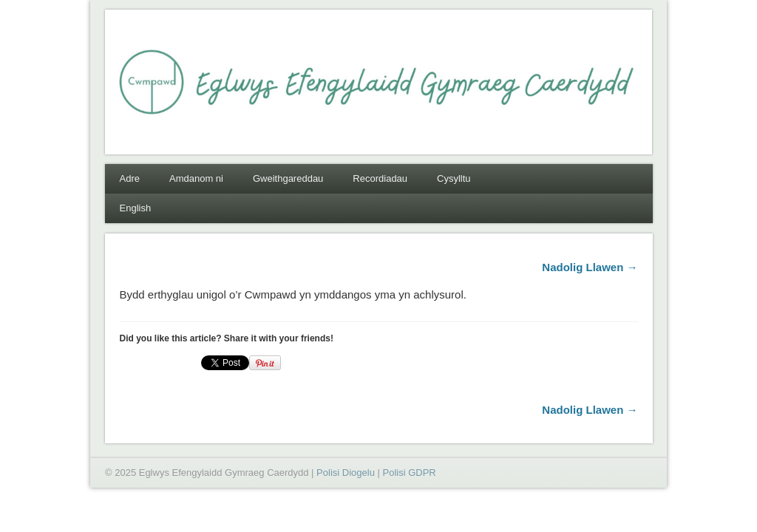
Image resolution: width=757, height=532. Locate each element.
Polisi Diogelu (346, 473)
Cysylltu (454, 178)
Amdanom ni (196, 178)
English (136, 208)
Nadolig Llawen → (590, 267)
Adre (130, 178)
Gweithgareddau (288, 178)
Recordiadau (380, 178)
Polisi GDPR (409, 473)
